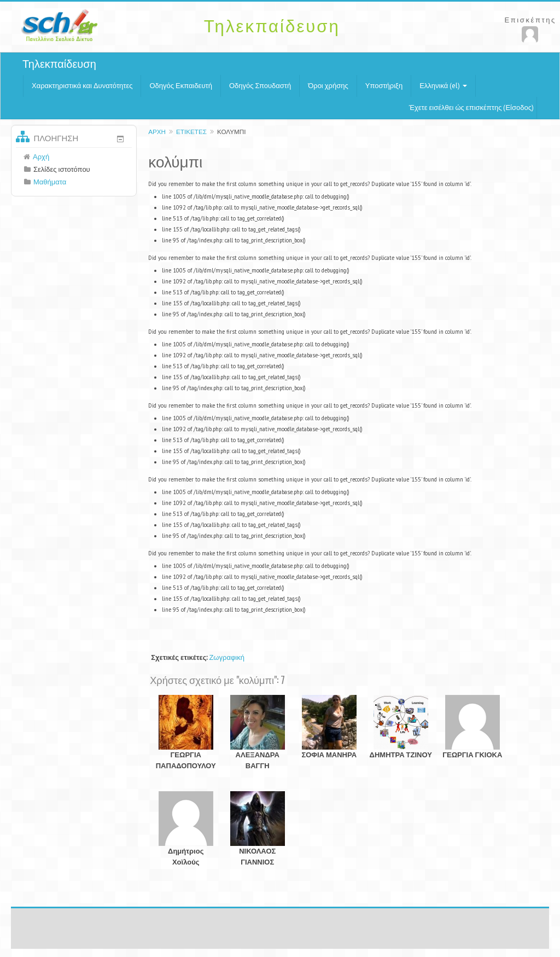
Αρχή (157, 132)
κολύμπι (231, 132)
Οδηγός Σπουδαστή (260, 86)
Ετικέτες (191, 132)
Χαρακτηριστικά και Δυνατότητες (82, 86)
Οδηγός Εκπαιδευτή (180, 86)
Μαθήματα (50, 182)
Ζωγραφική (227, 657)
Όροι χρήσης (328, 86)
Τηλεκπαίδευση (59, 64)
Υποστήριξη (384, 86)
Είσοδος (518, 108)
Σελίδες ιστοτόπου (62, 169)
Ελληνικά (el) (443, 86)
